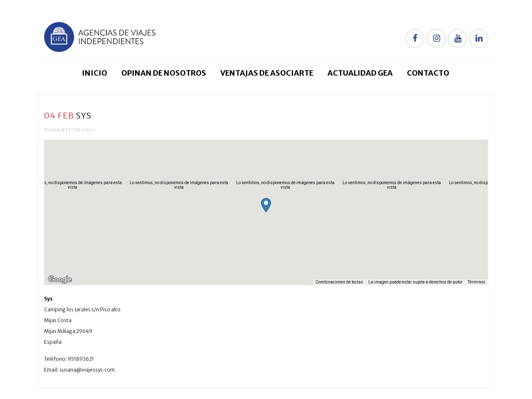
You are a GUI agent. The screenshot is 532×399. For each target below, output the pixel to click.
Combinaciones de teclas (339, 282)
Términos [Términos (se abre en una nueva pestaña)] (477, 282)
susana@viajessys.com (87, 370)
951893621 (81, 359)
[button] (266, 205)
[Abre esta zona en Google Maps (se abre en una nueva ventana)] (60, 280)
